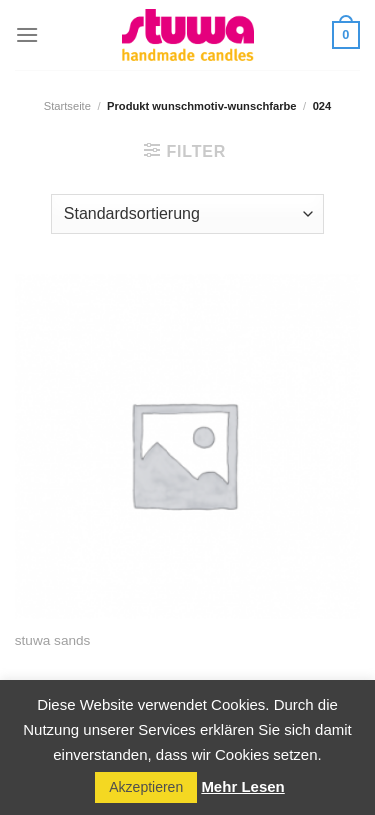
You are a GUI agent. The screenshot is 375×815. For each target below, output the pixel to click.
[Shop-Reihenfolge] (187, 214)
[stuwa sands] (187, 446)
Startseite (67, 106)
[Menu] (27, 34)
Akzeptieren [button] (146, 787)
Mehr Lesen (242, 786)
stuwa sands (53, 640)
